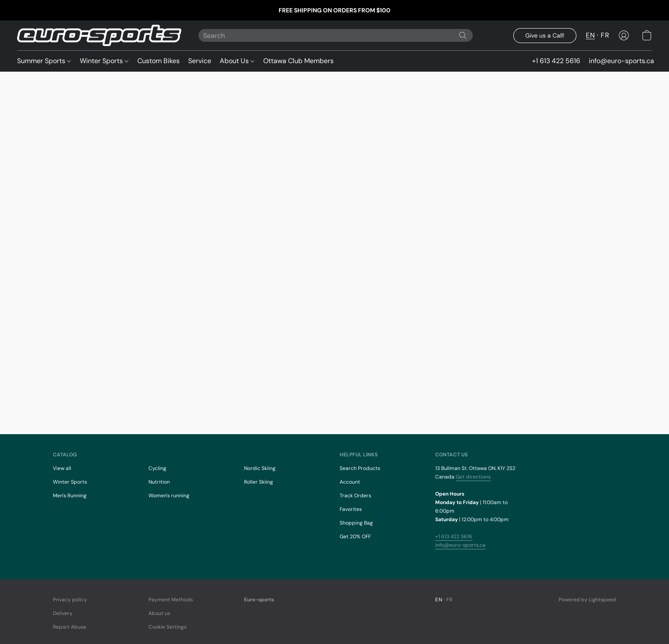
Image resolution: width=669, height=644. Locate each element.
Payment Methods (171, 600)
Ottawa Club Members (298, 61)
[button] (99, 35)
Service (200, 61)
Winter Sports (104, 61)
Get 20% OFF (355, 537)
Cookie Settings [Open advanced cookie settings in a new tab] (167, 627)
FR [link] (449, 600)
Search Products (360, 468)
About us (159, 613)
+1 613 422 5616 (454, 537)
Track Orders (355, 496)
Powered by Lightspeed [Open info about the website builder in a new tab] (587, 600)
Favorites (351, 509)
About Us (237, 61)
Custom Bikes (159, 61)
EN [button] (590, 35)
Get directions (473, 477)
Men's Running (70, 496)
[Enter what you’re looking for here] (336, 35)
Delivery (63, 613)
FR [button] (605, 35)
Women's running (169, 496)
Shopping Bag (356, 523)
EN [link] (439, 600)
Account (350, 482)
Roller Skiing (259, 482)
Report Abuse (70, 627)
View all (62, 468)
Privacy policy (70, 600)
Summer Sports (44, 61)
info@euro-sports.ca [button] (621, 61)
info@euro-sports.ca (460, 545)
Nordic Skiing (260, 468)
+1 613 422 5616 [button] (556, 61)
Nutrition (159, 482)
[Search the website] (463, 35)
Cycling (157, 468)
